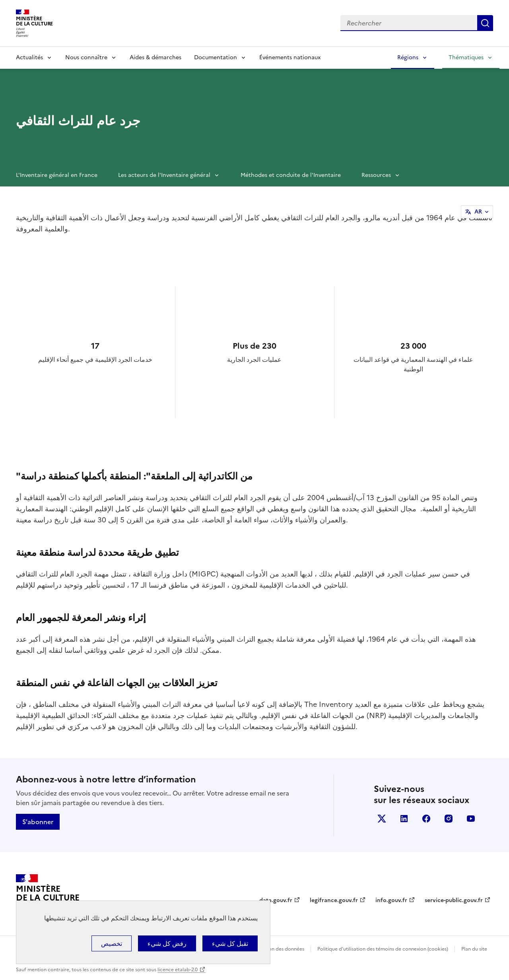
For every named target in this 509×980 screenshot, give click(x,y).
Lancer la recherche (485, 23)
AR (478, 212)
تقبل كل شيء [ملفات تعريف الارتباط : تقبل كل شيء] (230, 943)
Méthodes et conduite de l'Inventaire (291, 175)
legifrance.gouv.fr (334, 900)
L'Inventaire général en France (57, 175)
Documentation (216, 57)
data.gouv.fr (276, 900)
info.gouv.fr (391, 900)
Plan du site (474, 949)
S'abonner (38, 822)
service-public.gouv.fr (454, 900)
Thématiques (466, 57)
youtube (471, 819)
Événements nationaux (290, 57)
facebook (426, 819)
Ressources (376, 175)
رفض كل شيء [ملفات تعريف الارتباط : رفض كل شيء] (167, 943)
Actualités (29, 57)
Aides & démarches (155, 57)
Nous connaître (86, 57)
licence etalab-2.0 (178, 970)
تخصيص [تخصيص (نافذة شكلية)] (112, 943)
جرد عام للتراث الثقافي (78, 121)
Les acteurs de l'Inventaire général (164, 175)
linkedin (404, 819)
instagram (449, 819)
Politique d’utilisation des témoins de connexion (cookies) (383, 949)
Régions (408, 57)
